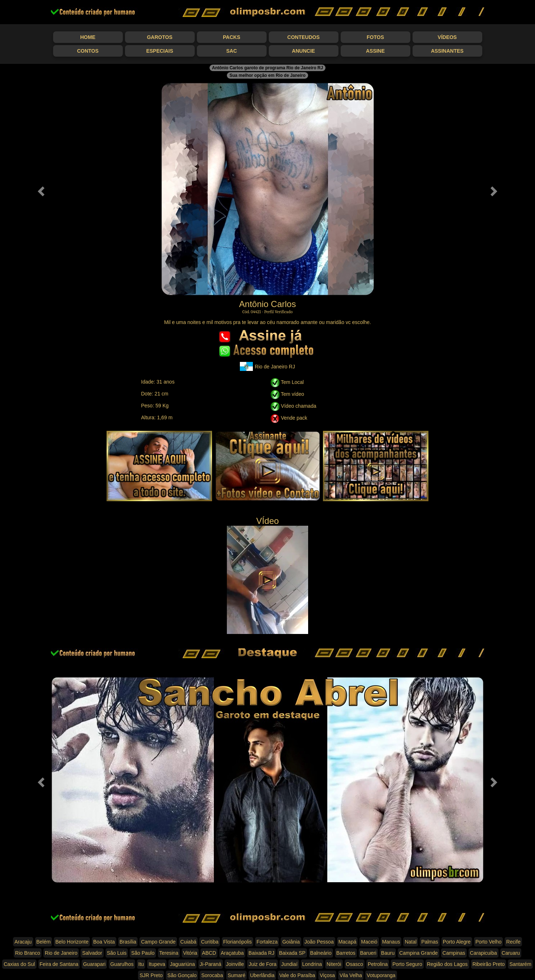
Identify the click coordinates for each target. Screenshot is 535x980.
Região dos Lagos (447, 964)
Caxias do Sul (19, 964)
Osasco (355, 964)
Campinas (454, 953)
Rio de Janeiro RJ (267, 366)
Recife (513, 942)
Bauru (388, 953)
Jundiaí (289, 964)
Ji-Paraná (211, 964)
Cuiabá (188, 942)
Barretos (346, 953)
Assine (375, 51)
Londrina (312, 964)
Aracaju (23, 942)
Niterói (334, 964)
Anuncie (303, 51)
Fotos (375, 37)
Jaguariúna (182, 964)
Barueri (368, 953)
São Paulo (143, 953)
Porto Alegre (457, 942)
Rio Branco (28, 953)
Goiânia (291, 942)
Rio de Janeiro (61, 953)
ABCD (209, 953)
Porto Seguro (407, 964)
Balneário (321, 953)
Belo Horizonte (72, 942)
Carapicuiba (484, 953)
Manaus (391, 942)
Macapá (348, 942)
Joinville (235, 964)
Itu (141, 964)
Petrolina (378, 964)
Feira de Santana (59, 964)
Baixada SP (292, 953)
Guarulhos (122, 964)
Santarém (520, 964)
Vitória (190, 953)
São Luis (117, 953)
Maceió (369, 942)
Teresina (169, 953)
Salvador (92, 953)
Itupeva (157, 964)
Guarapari (94, 964)
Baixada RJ (262, 953)
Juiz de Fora (262, 964)
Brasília (128, 942)
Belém (44, 942)
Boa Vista (104, 942)
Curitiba (210, 942)
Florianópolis (238, 942)
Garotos (160, 37)
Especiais (160, 51)
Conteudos (303, 37)
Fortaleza (267, 942)
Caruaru (511, 953)
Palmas (430, 942)
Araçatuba (232, 953)
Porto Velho (488, 942)
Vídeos (447, 37)
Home (88, 37)
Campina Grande (418, 953)
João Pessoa (319, 942)
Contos (88, 51)
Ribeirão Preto (489, 964)
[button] (40, 189)
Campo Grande (158, 942)
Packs (232, 37)
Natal (411, 942)
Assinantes (447, 51)
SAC (232, 51)
